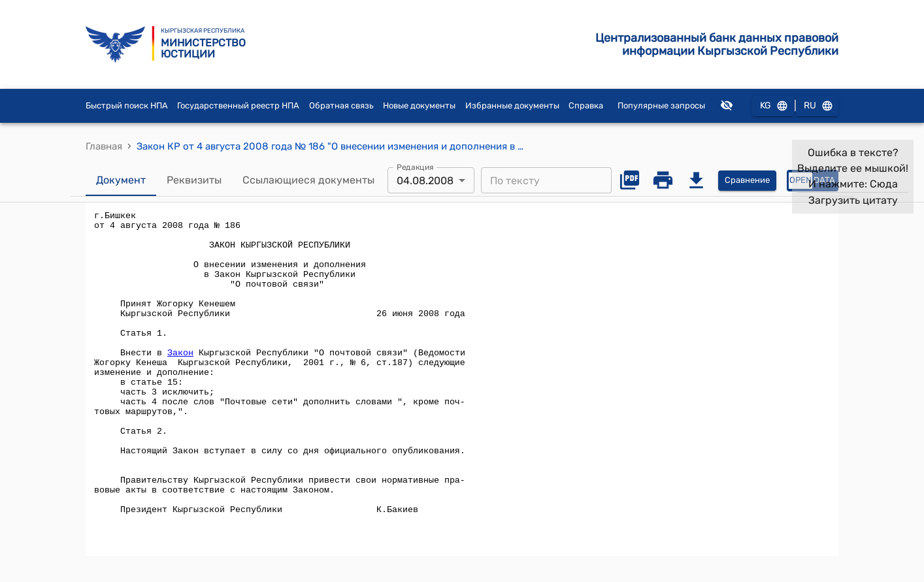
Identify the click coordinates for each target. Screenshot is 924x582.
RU (817, 106)
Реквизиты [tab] (194, 180)
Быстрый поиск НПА (127, 105)
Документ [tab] (121, 180)
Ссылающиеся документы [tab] (308, 180)
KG (773, 106)
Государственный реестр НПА (238, 105)
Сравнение (747, 181)
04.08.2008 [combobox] (425, 181)
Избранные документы (512, 105)
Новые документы (419, 105)
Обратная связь (341, 105)
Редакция (415, 167)
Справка (586, 105)
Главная (104, 146)
